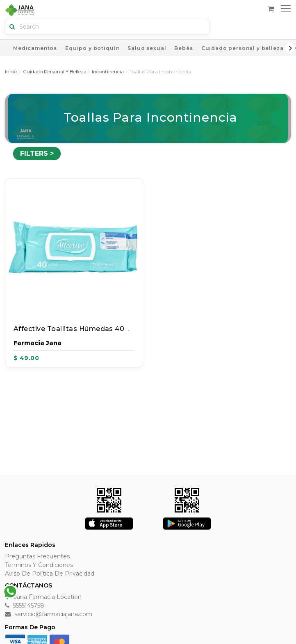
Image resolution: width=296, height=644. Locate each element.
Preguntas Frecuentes (37, 556)
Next (290, 48)
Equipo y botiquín (92, 48)
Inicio (11, 71)
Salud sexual (147, 48)
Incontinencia (108, 71)
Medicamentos (35, 48)
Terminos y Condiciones (39, 565)
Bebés (183, 48)
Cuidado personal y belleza (242, 48)
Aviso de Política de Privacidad (50, 574)
